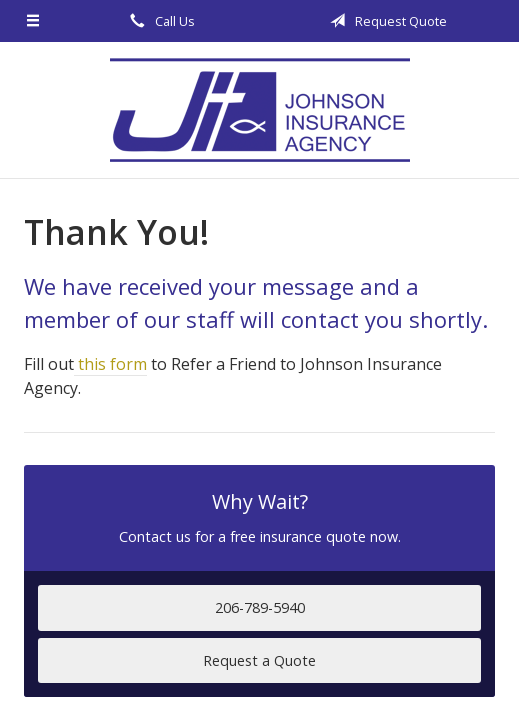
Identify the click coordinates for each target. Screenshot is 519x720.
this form (110, 364)
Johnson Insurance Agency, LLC (260, 110)
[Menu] (33, 21)
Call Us (159, 21)
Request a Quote (259, 660)
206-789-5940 (260, 607)
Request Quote (385, 21)
